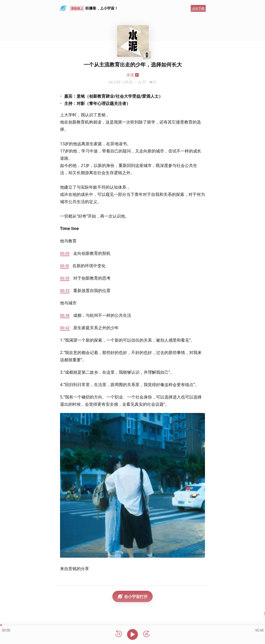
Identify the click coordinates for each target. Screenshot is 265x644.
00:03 (65, 253)
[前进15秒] (146, 634)
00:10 (64, 266)
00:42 (65, 328)
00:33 (65, 290)
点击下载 (198, 8)
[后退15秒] (119, 634)
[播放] (132, 634)
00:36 (65, 315)
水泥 (130, 75)
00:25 (65, 278)
